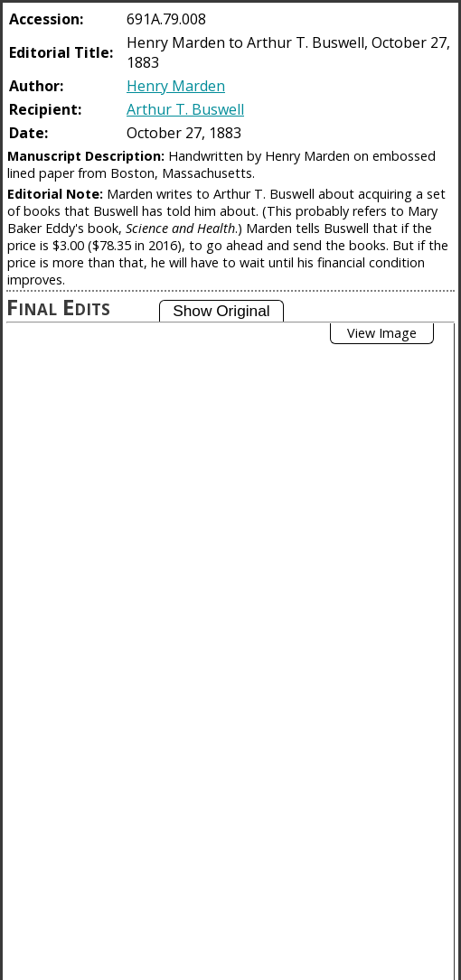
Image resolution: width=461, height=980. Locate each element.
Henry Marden (176, 86)
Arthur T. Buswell (185, 109)
